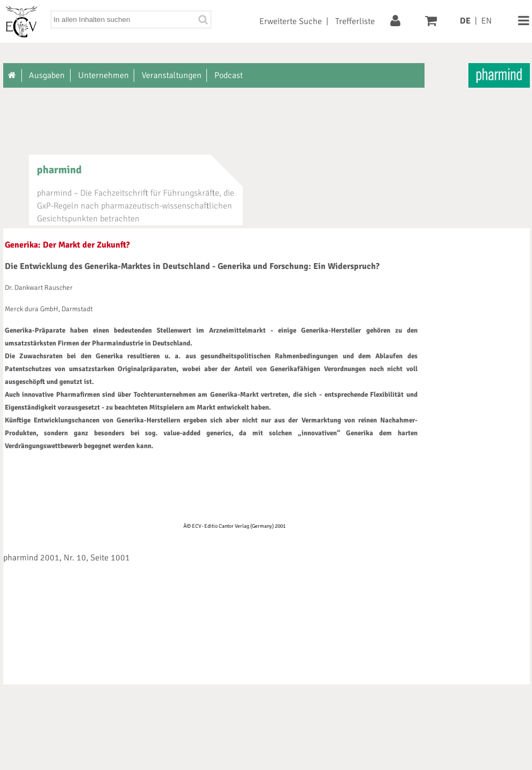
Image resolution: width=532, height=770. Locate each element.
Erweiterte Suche (291, 21)
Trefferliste (355, 21)
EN (487, 21)
